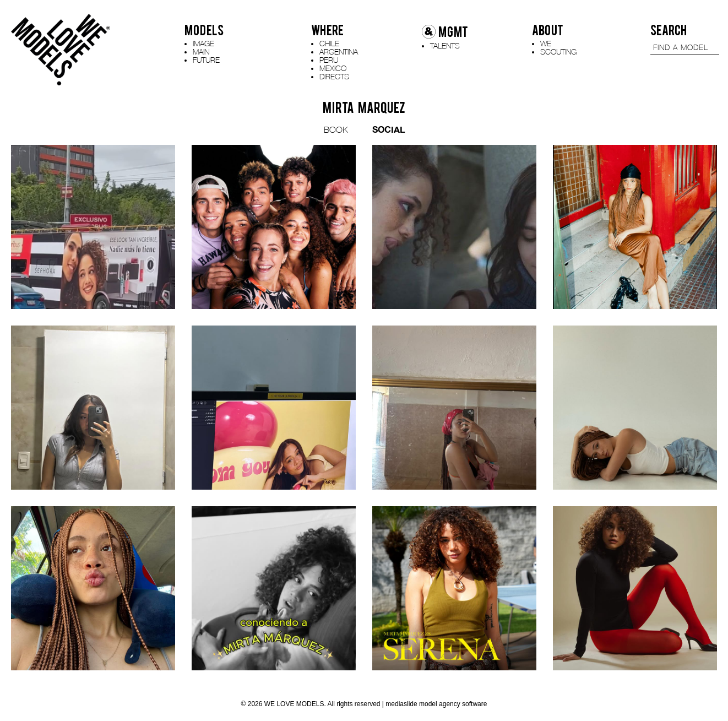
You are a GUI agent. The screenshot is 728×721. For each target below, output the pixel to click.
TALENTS (445, 45)
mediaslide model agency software (436, 704)
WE (546, 43)
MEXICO (333, 68)
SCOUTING (558, 51)
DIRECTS (334, 76)
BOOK (336, 129)
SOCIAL (389, 129)
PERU (329, 60)
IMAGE (203, 43)
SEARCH (669, 30)
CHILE (329, 43)
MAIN (201, 51)
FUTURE (206, 60)
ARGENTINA (339, 51)
